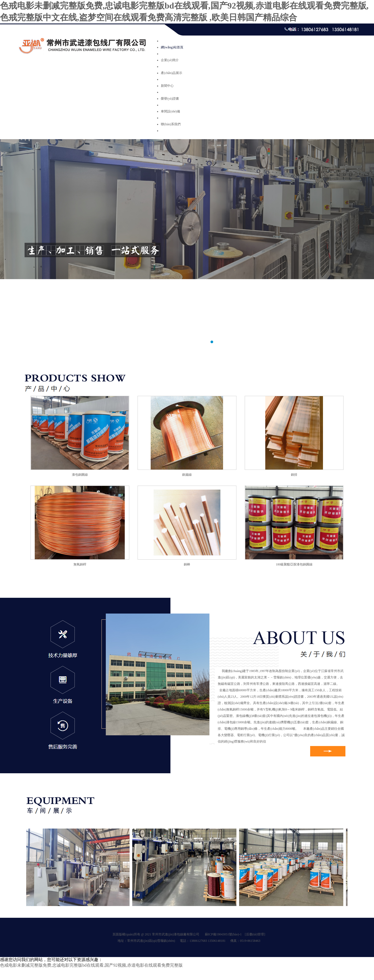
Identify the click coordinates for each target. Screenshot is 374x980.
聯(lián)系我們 (171, 124)
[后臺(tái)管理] (255, 934)
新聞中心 (167, 86)
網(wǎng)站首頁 (172, 47)
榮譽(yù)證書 (170, 99)
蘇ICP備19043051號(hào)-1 (223, 934)
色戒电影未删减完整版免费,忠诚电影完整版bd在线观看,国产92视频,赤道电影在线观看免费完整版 (91, 965)
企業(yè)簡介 (170, 60)
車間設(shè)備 (170, 111)
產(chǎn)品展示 (172, 73)
